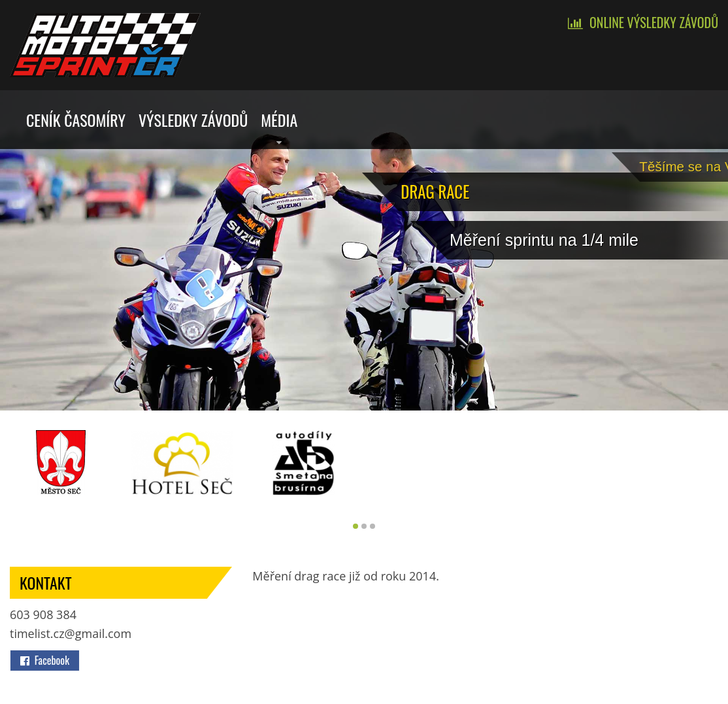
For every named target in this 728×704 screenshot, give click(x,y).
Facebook (45, 660)
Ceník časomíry (76, 120)
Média (279, 120)
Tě (701, 164)
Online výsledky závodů (654, 22)
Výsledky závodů (193, 120)
